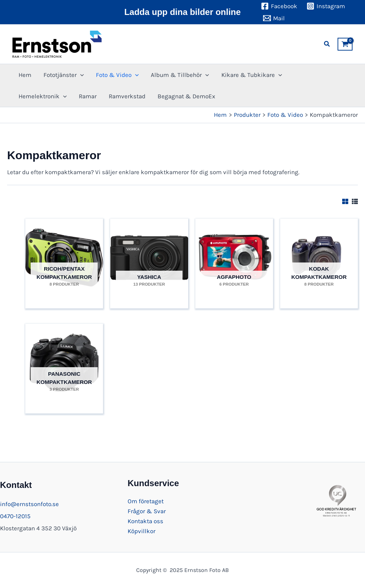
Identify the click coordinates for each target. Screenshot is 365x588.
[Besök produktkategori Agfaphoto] (234, 260)
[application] (80, 75)
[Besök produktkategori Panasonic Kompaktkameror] (64, 365)
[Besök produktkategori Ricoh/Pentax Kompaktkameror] (64, 260)
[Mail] (274, 18)
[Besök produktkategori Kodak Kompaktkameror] (319, 260)
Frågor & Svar (147, 511)
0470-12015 (15, 516)
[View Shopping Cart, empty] (345, 44)
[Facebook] (279, 6)
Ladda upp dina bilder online (183, 12)
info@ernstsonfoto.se (29, 504)
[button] (327, 44)
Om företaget (146, 501)
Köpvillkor (142, 531)
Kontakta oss (145, 521)
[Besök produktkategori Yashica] (149, 260)
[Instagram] (326, 6)
